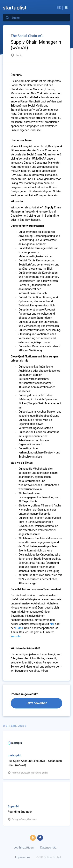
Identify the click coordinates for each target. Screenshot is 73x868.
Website (16, 636)
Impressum (22, 857)
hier (52, 624)
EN (66, 8)
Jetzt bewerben (36, 703)
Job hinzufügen (24, 848)
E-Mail (19, 628)
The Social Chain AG (27, 36)
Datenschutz (48, 848)
